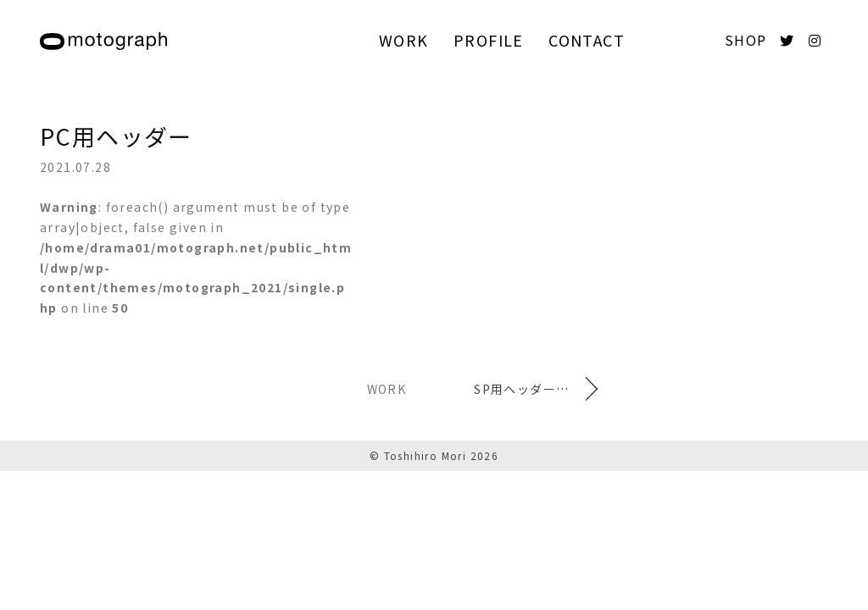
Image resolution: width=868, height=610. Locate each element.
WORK (404, 40)
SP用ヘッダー (515, 389)
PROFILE (489, 40)
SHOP (746, 40)
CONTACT (587, 40)
